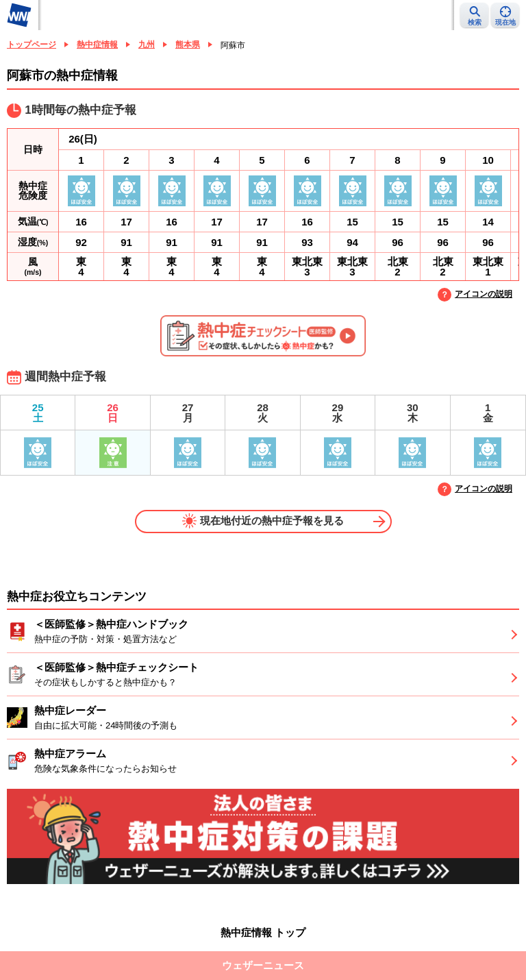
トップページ (32, 45)
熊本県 (188, 45)
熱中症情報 (97, 45)
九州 (147, 45)
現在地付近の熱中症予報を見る (263, 521)
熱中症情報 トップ (263, 932)
